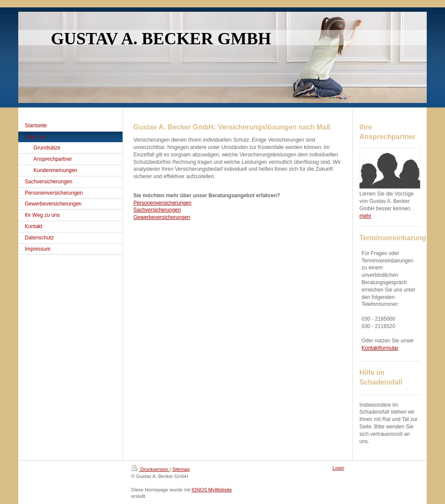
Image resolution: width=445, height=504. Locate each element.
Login (338, 468)
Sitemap (181, 469)
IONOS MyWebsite (212, 490)
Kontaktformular (380, 348)
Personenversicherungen (162, 203)
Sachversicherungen (157, 210)
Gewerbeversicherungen (162, 217)
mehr (365, 216)
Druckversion (150, 469)
